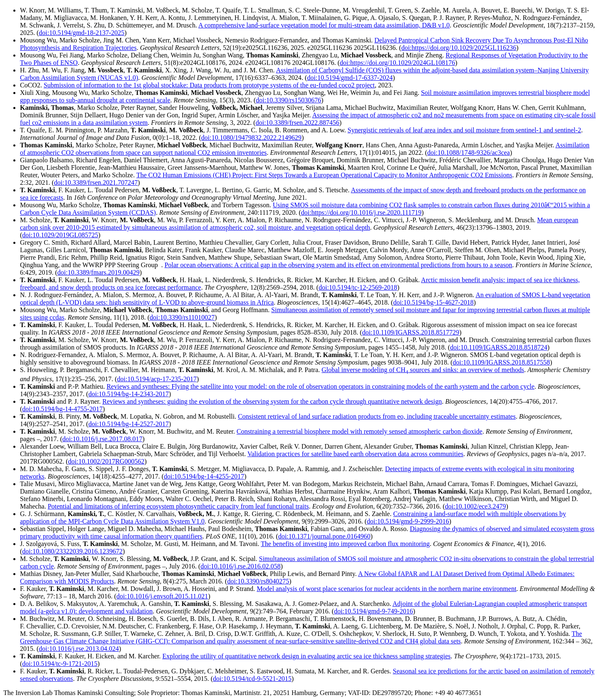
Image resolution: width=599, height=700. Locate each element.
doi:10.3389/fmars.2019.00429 (99, 272)
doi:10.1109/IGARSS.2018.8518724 (499, 347)
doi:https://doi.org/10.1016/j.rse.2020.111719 (361, 212)
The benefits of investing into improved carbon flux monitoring (345, 544)
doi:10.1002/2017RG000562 (106, 461)
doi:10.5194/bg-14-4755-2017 (62, 409)
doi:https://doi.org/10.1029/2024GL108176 (397, 63)
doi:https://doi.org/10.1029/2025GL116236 (459, 48)
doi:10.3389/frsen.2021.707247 (96, 182)
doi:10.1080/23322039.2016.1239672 (72, 551)
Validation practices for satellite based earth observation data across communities (355, 454)
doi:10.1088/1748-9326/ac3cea (469, 153)
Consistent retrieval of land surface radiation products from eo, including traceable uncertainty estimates (377, 416)
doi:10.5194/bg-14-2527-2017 (128, 424)
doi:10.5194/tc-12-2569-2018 (358, 287)
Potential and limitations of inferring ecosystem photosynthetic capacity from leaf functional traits (178, 506)
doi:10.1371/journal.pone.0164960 (324, 536)
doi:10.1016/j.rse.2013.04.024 (79, 649)
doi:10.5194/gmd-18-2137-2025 (82, 33)
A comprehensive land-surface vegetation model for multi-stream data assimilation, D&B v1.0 (324, 25)
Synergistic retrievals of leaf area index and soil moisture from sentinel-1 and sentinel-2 (464, 130)
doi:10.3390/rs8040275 (258, 581)
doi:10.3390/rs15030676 (288, 100)
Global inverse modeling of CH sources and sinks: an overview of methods (423, 370)
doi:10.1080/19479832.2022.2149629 (251, 138)
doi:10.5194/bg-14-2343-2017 (128, 394)
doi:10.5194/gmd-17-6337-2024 (350, 78)
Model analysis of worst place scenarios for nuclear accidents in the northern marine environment (386, 589)
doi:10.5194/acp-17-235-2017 (157, 379)
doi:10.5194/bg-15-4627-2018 (433, 302)
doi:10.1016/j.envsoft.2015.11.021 (162, 596)
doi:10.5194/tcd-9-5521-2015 (252, 679)
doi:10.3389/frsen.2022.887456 (297, 123)
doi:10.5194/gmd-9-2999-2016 (408, 521)
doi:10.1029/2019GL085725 (60, 235)
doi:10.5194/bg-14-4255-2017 (204, 476)
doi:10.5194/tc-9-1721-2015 (60, 664)
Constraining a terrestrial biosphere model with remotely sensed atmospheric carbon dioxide (360, 431)
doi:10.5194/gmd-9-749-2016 (374, 611)
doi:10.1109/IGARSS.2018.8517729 (411, 332)
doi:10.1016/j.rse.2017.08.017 (102, 439)
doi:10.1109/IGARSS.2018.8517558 (501, 362)
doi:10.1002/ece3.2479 (476, 506)
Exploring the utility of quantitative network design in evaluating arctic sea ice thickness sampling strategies (306, 656)
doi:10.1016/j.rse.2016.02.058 (240, 566)
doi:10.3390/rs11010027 (182, 317)
